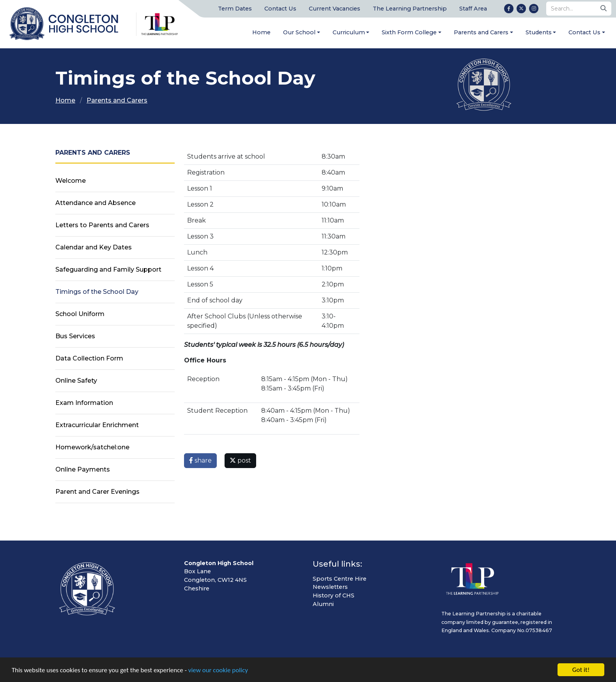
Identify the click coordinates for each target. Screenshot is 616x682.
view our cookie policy (218, 671)
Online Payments (83, 469)
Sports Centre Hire (340, 579)
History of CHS (334, 595)
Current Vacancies (335, 9)
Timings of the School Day (97, 292)
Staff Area (473, 9)
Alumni (323, 604)
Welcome (71, 181)
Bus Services (75, 336)
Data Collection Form (89, 358)
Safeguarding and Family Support (108, 269)
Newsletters (330, 587)
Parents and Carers (481, 32)
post (240, 460)
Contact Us (280, 9)
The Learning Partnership (410, 9)
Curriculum (349, 32)
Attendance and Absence (96, 203)
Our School (299, 32)
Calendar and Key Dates (94, 247)
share (200, 460)
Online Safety (76, 381)
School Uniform (80, 314)
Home (261, 32)
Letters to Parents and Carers (102, 225)
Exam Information (84, 403)
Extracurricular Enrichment (97, 425)
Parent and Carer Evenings (97, 492)
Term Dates (235, 9)
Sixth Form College (409, 32)
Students (539, 32)
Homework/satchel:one (92, 447)
